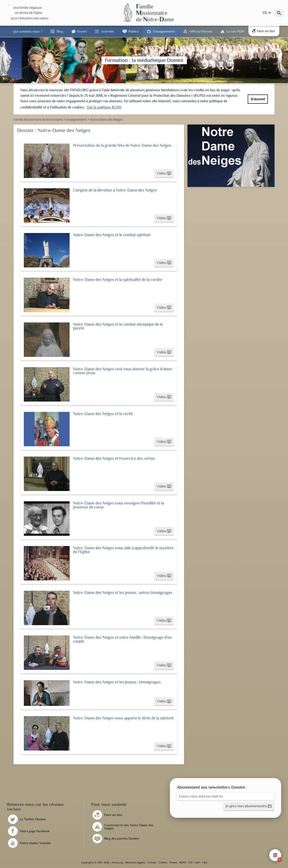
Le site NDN (235, 31)
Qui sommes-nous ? (28, 31)
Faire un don (264, 31)
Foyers (82, 31)
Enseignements (164, 31)
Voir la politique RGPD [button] (104, 107)
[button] (164, 174)
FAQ (205, 862)
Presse (173, 862)
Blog (60, 31)
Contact (152, 862)
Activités (108, 31)
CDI (190, 862)
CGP (197, 862)
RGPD (183, 862)
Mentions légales (135, 862)
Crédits (163, 862)
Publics (134, 31)
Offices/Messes (201, 31)
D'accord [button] (258, 99)
